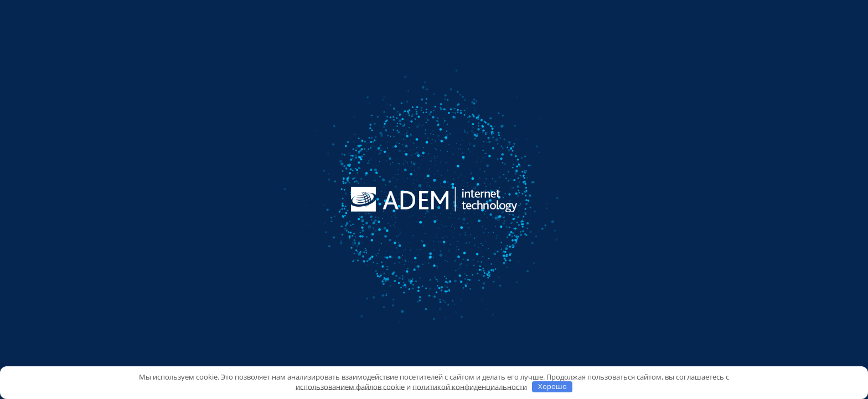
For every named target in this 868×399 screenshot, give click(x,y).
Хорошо (552, 386)
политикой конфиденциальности (470, 386)
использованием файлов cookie (350, 386)
